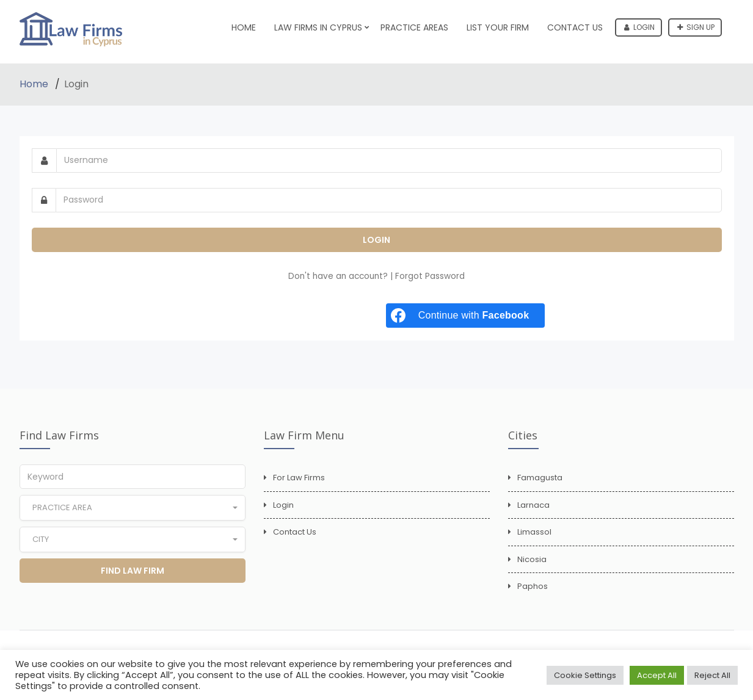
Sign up (696, 27)
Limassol (534, 532)
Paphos (533, 586)
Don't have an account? (339, 276)
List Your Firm (498, 27)
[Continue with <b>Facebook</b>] (465, 316)
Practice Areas (414, 27)
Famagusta (540, 478)
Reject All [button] (712, 675)
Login (639, 27)
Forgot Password (430, 276)
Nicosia (532, 559)
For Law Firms (299, 478)
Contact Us (575, 27)
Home (244, 27)
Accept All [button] (657, 675)
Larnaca (533, 505)
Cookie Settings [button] (585, 675)
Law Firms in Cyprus (318, 27)
